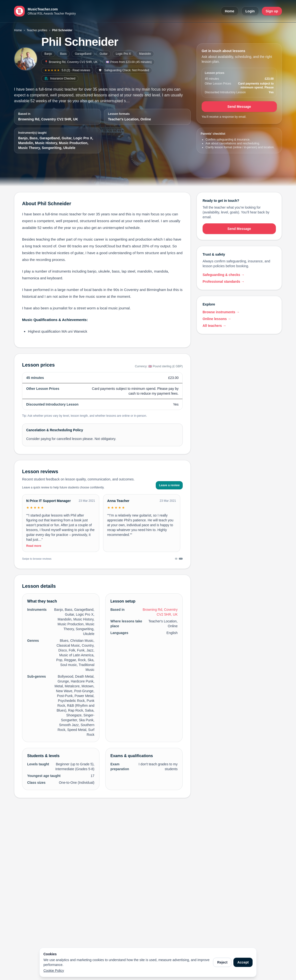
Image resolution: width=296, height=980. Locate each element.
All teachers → (214, 326)
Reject (222, 962)
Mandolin (145, 54)
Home (230, 11)
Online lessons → (217, 319)
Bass (63, 54)
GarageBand (83, 54)
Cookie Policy (54, 971)
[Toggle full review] (61, 530)
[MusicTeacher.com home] (45, 11)
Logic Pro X (123, 54)
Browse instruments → (221, 312)
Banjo (48, 54)
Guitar (103, 54)
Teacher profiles (37, 30)
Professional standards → (224, 282)
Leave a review (169, 485)
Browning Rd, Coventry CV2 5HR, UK (48, 119)
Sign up (272, 11)
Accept (243, 962)
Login (250, 11)
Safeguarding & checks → (224, 275)
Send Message (239, 107)
